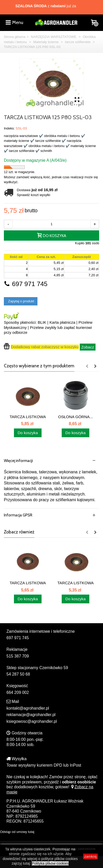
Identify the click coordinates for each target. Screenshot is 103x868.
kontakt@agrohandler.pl (28, 708)
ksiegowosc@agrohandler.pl (32, 721)
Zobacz (88, 347)
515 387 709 (18, 656)
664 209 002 (18, 692)
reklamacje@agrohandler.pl (31, 715)
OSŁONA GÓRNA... (76, 417)
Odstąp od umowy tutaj (17, 832)
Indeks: (9, 128)
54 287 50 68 (18, 674)
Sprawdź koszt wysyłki (33, 195)
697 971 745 (26, 284)
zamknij (90, 856)
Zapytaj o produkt (21, 301)
